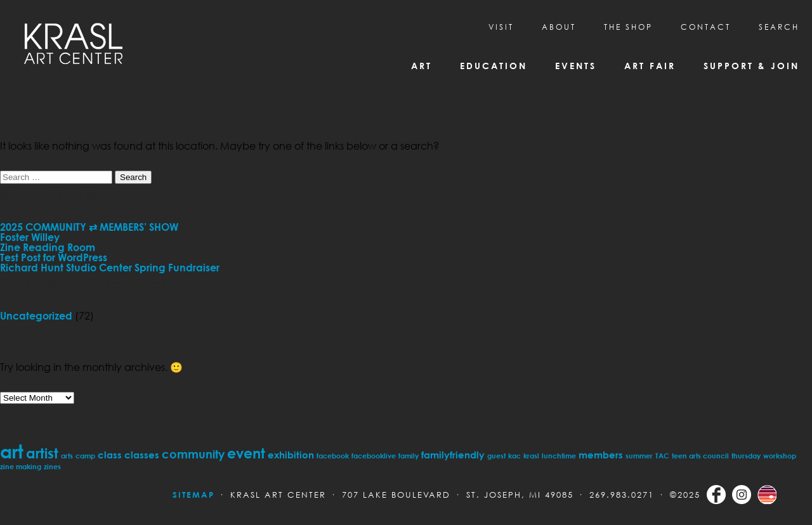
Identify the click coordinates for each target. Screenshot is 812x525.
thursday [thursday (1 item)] (746, 456)
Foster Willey (30, 237)
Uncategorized (36, 316)
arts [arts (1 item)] (67, 456)
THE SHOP (628, 27)
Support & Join (751, 66)
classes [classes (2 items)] (142, 455)
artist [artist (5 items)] (42, 453)
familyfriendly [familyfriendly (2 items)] (453, 455)
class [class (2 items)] (110, 455)
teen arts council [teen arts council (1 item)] (700, 456)
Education (494, 66)
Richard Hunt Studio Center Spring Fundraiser (110, 268)
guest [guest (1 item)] (496, 456)
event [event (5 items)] (246, 453)
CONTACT (706, 27)
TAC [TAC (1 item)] (662, 456)
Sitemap (193, 495)
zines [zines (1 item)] (52, 466)
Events (576, 66)
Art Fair (650, 66)
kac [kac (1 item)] (514, 456)
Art (422, 66)
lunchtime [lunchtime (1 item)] (559, 456)
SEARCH (779, 27)
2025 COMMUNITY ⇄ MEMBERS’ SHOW (89, 227)
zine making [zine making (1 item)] (21, 466)
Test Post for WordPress (54, 257)
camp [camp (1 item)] (85, 456)
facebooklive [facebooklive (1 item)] (374, 456)
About (559, 27)
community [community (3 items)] (193, 454)
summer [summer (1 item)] (639, 456)
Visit (501, 27)
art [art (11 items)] (12, 451)
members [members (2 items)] (601, 455)
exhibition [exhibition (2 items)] (291, 455)
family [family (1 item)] (409, 456)
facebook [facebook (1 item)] (333, 456)
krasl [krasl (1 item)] (531, 456)
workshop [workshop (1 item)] (780, 456)
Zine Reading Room (48, 247)
